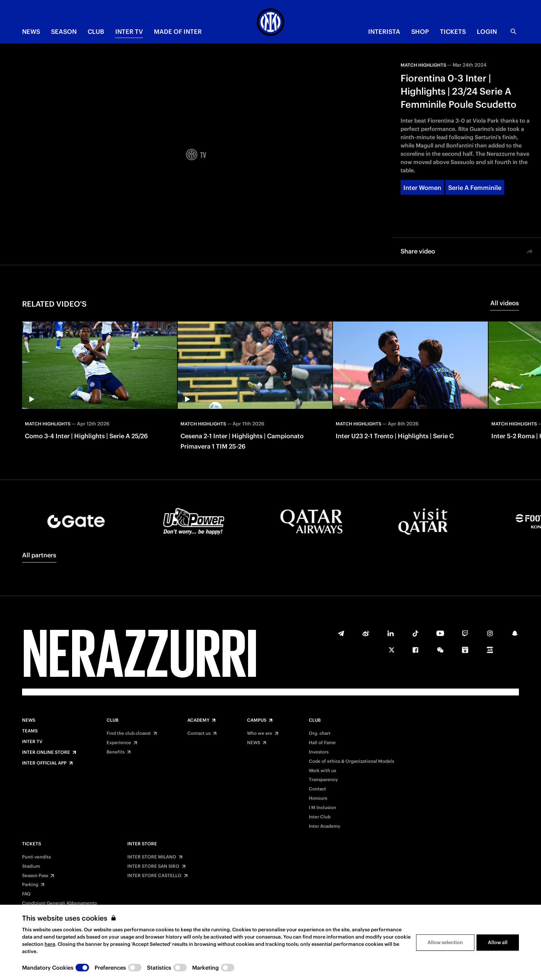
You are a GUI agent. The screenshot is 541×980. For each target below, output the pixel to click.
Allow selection (445, 968)
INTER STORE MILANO (152, 857)
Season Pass (35, 876)
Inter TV (129, 32)
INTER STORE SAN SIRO (153, 866)
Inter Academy (324, 826)
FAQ (26, 894)
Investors (319, 752)
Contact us (199, 733)
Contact (317, 789)
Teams (30, 731)
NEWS (31, 32)
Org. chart (320, 733)
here (50, 970)
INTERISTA (384, 32)
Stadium (31, 866)
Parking (30, 885)
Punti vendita (36, 857)
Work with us (322, 771)
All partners (39, 555)
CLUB (96, 32)
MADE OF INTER (178, 32)
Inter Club (320, 817)
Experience (119, 743)
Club (112, 720)
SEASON (64, 32)
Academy (198, 720)
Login (487, 32)
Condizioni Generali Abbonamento (60, 903)
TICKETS (453, 32)
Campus (257, 720)
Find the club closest (129, 733)
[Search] (513, 31)
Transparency (323, 780)
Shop (420, 32)
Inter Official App (44, 763)
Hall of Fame (322, 743)
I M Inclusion (322, 808)
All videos (505, 303)
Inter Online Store (46, 752)
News (29, 720)
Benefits (116, 752)
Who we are (260, 733)
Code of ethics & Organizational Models (351, 761)
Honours (318, 798)
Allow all (498, 968)
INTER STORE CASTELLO (154, 876)
